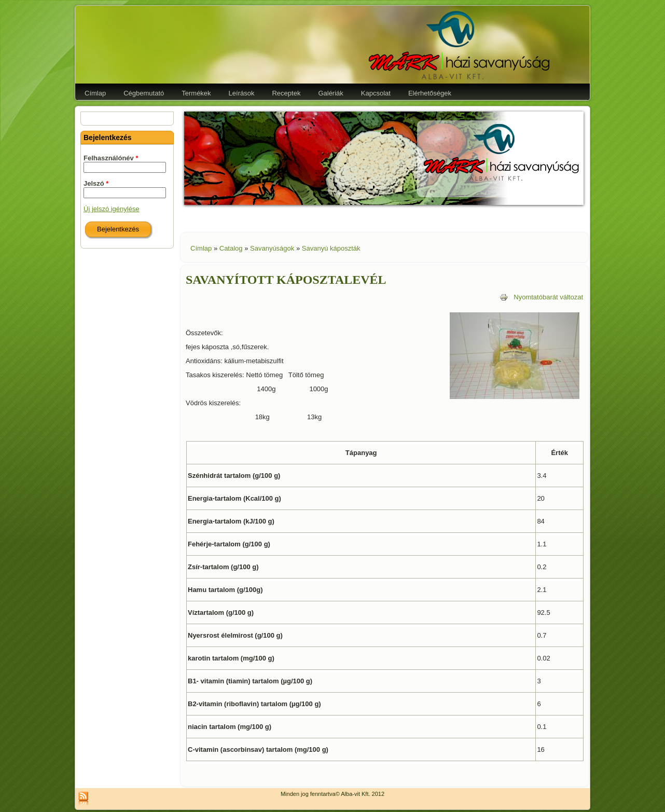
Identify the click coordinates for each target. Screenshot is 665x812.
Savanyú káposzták (331, 248)
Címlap (201, 248)
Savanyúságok (272, 248)
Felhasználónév (111, 158)
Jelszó (96, 183)
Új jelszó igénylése (112, 209)
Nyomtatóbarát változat (541, 297)
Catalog (231, 248)
